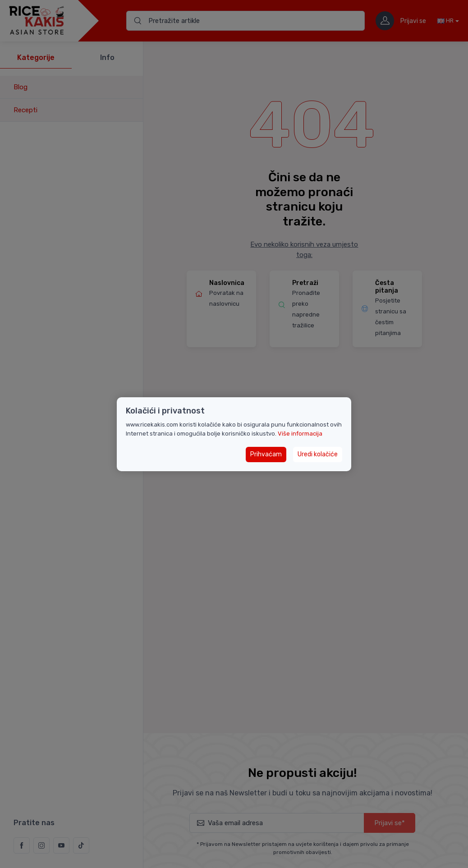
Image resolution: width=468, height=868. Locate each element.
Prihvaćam (266, 454)
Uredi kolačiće (318, 454)
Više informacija (300, 434)
